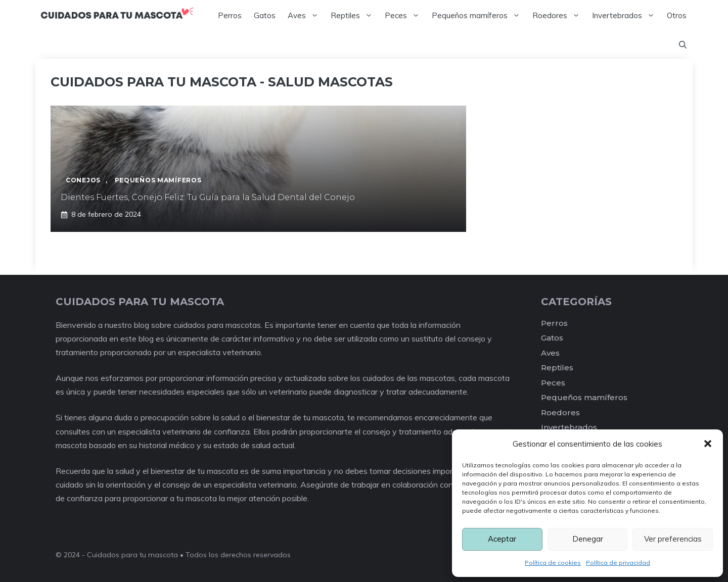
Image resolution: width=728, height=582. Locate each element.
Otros (677, 15)
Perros (230, 15)
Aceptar (502, 539)
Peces (405, 16)
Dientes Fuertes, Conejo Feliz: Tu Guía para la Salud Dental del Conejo (208, 197)
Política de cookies (553, 563)
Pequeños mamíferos (479, 16)
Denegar (588, 539)
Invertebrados (626, 16)
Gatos (265, 15)
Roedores (559, 16)
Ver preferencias (673, 539)
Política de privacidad (618, 563)
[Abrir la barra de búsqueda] (683, 45)
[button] (708, 444)
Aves (306, 16)
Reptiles (355, 16)
